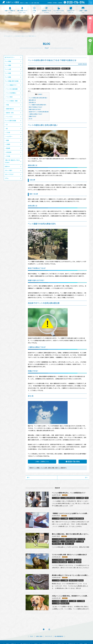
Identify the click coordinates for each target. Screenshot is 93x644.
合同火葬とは (32, 102)
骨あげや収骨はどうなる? (35, 107)
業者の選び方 (10, 109)
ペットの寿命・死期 (12, 101)
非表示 (40, 94)
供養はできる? (33, 116)
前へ (28, 478)
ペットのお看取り (11, 93)
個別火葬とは (32, 100)
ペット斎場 (8, 77)
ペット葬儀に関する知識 (12, 81)
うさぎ (8, 133)
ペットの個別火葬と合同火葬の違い (38, 98)
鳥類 (8, 140)
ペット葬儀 (8, 61)
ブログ (31, 636)
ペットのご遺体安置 (12, 89)
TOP (5, 36)
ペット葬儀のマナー (12, 85)
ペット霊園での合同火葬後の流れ (37, 105)
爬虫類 (8, 148)
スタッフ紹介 (8, 170)
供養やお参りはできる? (35, 109)
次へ (86, 478)
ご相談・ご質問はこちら (42, 462)
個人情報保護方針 (59, 636)
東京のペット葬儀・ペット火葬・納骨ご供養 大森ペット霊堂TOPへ (48, 468)
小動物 (8, 144)
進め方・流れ (10, 113)
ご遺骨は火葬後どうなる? (35, 114)
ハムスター (9, 136)
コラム (7, 178)
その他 (8, 156)
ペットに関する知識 (10, 121)
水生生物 (9, 152)
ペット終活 (9, 97)
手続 (8, 105)
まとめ (30, 119)
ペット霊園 (8, 65)
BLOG (9, 36)
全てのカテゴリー (10, 57)
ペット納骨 (8, 73)
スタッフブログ (9, 174)
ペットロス (9, 117)
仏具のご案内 (39, 636)
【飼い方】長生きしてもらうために (12, 161)
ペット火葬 (8, 69)
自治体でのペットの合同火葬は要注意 (39, 112)
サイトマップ (49, 636)
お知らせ (7, 166)
